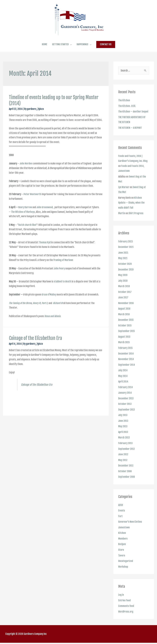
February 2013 (125, 446)
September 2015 (127, 336)
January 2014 (125, 397)
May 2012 (123, 463)
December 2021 (126, 253)
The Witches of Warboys (23, 219)
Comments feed (126, 607)
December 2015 (126, 325)
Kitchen (122, 535)
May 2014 (123, 380)
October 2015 (125, 330)
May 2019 (123, 281)
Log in (121, 596)
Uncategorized (126, 563)
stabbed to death (62, 289)
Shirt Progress (136, 219)
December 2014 (126, 358)
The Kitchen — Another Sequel (133, 119)
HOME (45, 52)
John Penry (59, 276)
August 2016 (124, 314)
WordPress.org (126, 613)
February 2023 (126, 247)
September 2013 (127, 413)
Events (122, 513)
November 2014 (126, 363)
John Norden (26, 171)
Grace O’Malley (49, 302)
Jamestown (124, 530)
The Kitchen (124, 108)
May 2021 (123, 264)
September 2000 (127, 479)
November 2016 (126, 308)
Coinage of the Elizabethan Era (35, 346)
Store (121, 552)
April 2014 (123, 386)
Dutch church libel (27, 232)
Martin (122, 219)
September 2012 (127, 452)
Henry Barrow (25, 215)
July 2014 (123, 374)
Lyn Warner (124, 194)
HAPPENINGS (82, 52)
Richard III (58, 310)
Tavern (122, 557)
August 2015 (124, 341)
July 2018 (123, 286)
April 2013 (123, 435)
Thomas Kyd (45, 250)
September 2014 (127, 369)
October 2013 (125, 408)
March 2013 (124, 441)
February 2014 (126, 391)
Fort (120, 519)
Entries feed (124, 602)
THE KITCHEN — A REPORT (130, 135)
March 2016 (124, 319)
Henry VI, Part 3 (40, 310)
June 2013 (123, 424)
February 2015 (125, 352)
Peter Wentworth (33, 202)
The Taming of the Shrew (20, 310)
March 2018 (124, 292)
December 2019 (126, 275)
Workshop (123, 568)
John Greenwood (45, 215)
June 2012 (123, 457)
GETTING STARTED (60, 52)
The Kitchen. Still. (127, 113)
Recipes (122, 546)
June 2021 (123, 258)
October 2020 (125, 270)
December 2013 (126, 402)
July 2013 (123, 419)
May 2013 (123, 430)
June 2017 (123, 303)
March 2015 (124, 347)
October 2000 (125, 474)
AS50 (121, 507)
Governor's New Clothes (130, 524)
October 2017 (125, 297)
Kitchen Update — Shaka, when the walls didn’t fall (131, 209)
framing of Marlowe (63, 268)
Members (123, 541)
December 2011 (126, 468)
